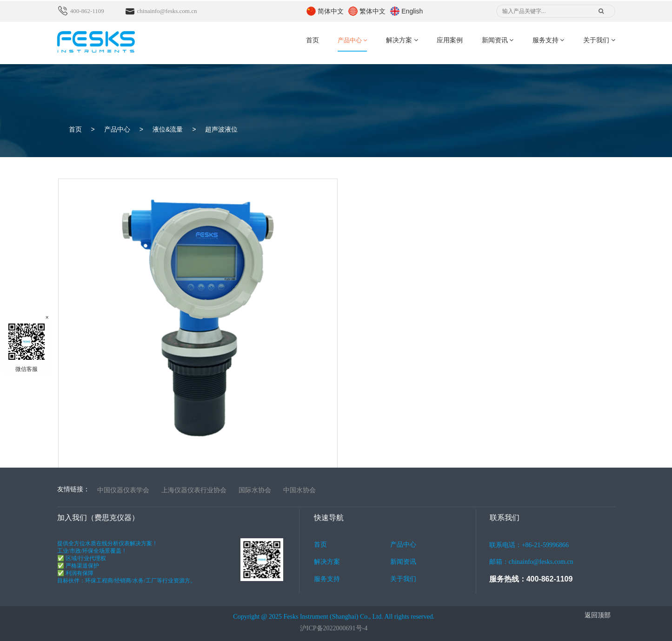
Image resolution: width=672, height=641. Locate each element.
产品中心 (352, 40)
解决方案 (402, 40)
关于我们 (599, 40)
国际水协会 (255, 490)
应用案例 (450, 40)
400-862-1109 (88, 11)
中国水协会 (299, 490)
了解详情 (80, 415)
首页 (313, 40)
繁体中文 (373, 11)
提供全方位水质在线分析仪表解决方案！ (140, 562)
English (412, 11)
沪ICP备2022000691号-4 (334, 628)
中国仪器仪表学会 (123, 490)
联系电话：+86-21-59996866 (546, 556)
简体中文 (331, 11)
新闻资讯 (498, 40)
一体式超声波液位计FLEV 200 (125, 372)
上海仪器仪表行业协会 (194, 490)
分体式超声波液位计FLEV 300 (312, 372)
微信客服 (27, 347)
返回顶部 (598, 615)
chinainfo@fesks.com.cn (167, 11)
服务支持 (549, 40)
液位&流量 (168, 129)
